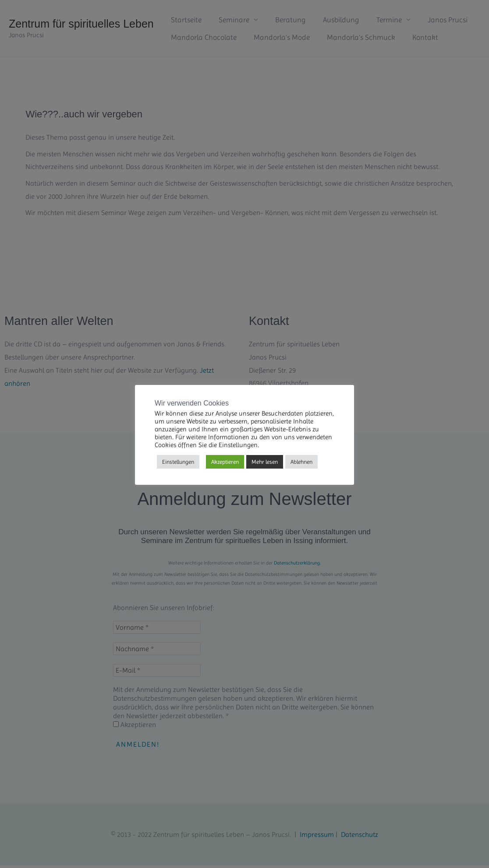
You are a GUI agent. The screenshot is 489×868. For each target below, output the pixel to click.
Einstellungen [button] (178, 462)
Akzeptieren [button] (225, 462)
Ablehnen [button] (301, 462)
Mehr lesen (265, 462)
